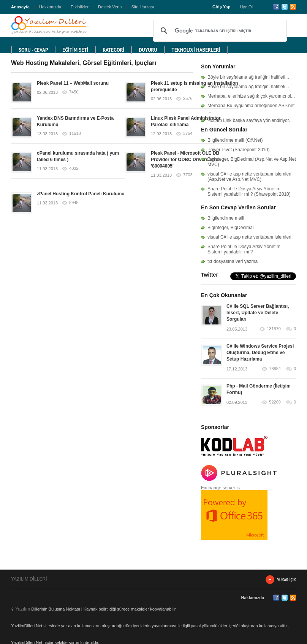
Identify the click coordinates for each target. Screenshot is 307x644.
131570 (274, 329)
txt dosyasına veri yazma (233, 261)
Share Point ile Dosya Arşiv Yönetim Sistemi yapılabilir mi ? (244, 249)
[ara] (219, 31)
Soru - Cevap (33, 50)
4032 (74, 169)
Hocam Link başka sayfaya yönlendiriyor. (249, 120)
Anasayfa (20, 7)
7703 (188, 175)
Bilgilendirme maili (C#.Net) (235, 140)
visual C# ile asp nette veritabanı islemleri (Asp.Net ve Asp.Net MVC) (249, 177)
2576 (188, 99)
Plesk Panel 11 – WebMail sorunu (73, 83)
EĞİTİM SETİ (75, 50)
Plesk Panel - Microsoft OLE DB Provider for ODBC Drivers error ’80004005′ (186, 160)
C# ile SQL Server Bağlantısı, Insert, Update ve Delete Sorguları (258, 313)
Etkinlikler (80, 7)
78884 (275, 369)
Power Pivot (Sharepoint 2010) (238, 150)
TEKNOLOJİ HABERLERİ (196, 50)
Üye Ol (246, 7)
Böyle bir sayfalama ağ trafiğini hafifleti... (248, 77)
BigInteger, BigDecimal (230, 228)
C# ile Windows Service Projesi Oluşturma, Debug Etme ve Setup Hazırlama (260, 353)
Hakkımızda (50, 7)
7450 (74, 92)
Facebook (276, 7)
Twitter (285, 7)
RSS (293, 7)
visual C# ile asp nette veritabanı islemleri (249, 237)
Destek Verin (110, 7)
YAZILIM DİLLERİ (29, 579)
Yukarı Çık (286, 580)
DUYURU (148, 50)
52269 (275, 402)
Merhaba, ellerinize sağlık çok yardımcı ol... (251, 96)
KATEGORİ (113, 50)
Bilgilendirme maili (226, 218)
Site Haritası (142, 7)
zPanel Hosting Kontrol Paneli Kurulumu (81, 194)
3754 (188, 134)
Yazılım (23, 609)
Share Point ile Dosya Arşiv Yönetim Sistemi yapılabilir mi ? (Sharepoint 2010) (249, 191)
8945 (74, 203)
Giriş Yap (222, 7)
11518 (75, 134)
